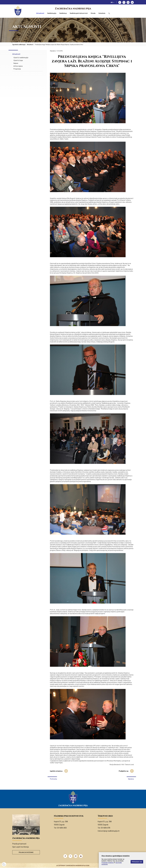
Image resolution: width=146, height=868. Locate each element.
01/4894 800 (62, 828)
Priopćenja (17, 69)
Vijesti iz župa (18, 60)
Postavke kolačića (108, 863)
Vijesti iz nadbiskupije (21, 57)
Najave (16, 63)
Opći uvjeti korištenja (21, 847)
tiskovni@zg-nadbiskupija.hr (109, 831)
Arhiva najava (18, 66)
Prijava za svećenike (26, 852)
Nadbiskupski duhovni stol (79, 13)
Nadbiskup (63, 13)
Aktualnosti (40, 13)
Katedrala (102, 13)
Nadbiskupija (52, 13)
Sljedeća (131, 779)
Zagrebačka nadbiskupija (73, 9)
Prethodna (53, 779)
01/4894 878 (106, 828)
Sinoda (93, 13)
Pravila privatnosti (19, 844)
